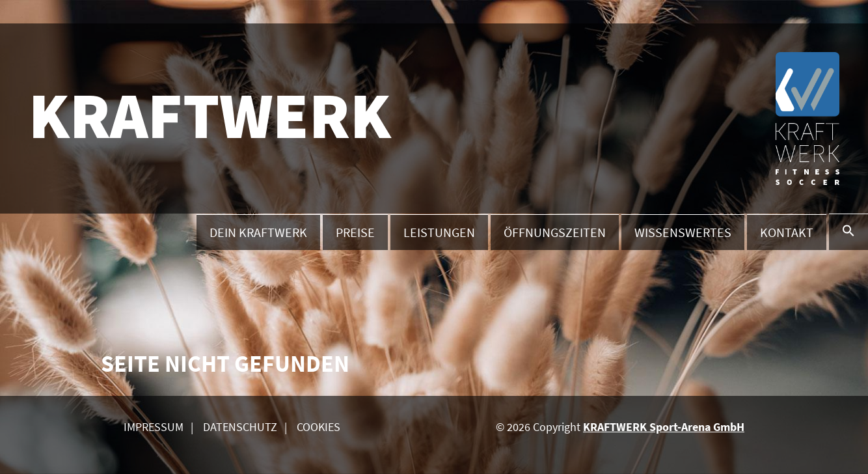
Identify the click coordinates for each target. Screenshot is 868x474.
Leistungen (439, 232)
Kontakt (787, 232)
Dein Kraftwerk (258, 232)
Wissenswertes (683, 232)
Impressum (154, 427)
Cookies (319, 427)
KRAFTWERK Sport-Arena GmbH (664, 427)
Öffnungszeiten (555, 232)
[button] (848, 232)
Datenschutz (240, 427)
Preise (355, 232)
